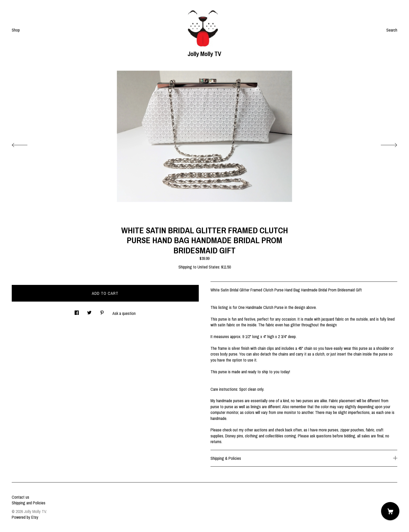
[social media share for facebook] (77, 311)
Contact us (20, 497)
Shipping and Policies (29, 503)
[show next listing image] (384, 144)
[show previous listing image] (25, 144)
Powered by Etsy (25, 517)
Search (392, 30)
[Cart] (390, 511)
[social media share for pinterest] (102, 311)
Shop (16, 30)
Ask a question (124, 313)
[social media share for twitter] (89, 311)
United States (208, 267)
